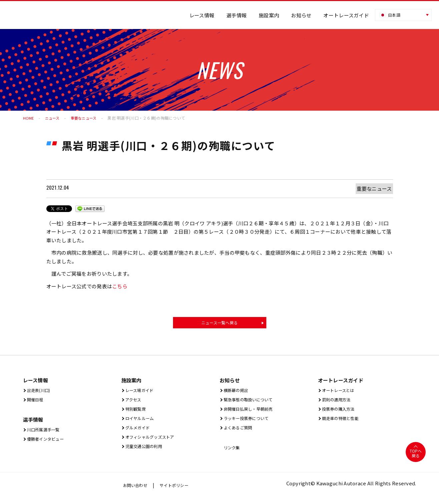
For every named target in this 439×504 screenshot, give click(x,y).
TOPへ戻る (415, 459)
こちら (120, 286)
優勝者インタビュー (48, 443)
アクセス (134, 402)
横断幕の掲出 (237, 392)
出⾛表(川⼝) (40, 392)
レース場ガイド (141, 392)
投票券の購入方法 (341, 412)
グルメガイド (139, 432)
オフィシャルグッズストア (154, 442)
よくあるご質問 (240, 432)
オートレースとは (341, 392)
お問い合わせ (137, 491)
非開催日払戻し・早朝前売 (253, 412)
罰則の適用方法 (338, 402)
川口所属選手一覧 (46, 433)
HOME (29, 118)
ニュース (53, 118)
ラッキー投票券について (250, 422)
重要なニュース (86, 118)
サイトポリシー (180, 491)
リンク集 (232, 453)
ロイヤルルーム (142, 422)
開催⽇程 (36, 402)
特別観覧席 (137, 412)
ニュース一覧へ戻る (220, 323)
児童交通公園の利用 (147, 452)
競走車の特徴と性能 (343, 422)
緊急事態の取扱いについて (253, 402)
